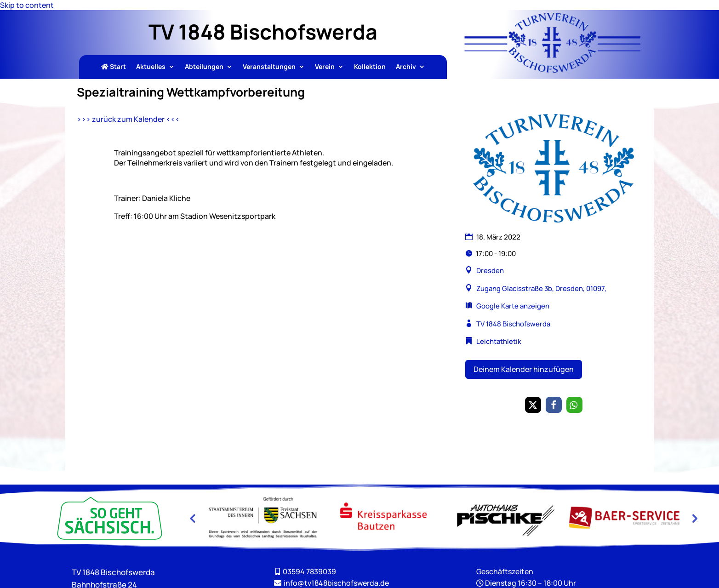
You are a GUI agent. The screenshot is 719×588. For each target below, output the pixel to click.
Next (694, 518)
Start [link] (114, 67)
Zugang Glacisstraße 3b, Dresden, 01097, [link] (541, 288)
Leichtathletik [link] (499, 341)
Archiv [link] (406, 67)
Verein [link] (325, 67)
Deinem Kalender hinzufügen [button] (524, 369)
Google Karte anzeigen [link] (513, 306)
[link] (552, 70)
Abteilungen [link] (204, 67)
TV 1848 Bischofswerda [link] (513, 324)
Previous (192, 518)
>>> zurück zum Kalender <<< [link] (128, 119)
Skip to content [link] (27, 5)
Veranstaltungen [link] (269, 67)
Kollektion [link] (370, 67)
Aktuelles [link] (151, 67)
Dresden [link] (490, 271)
